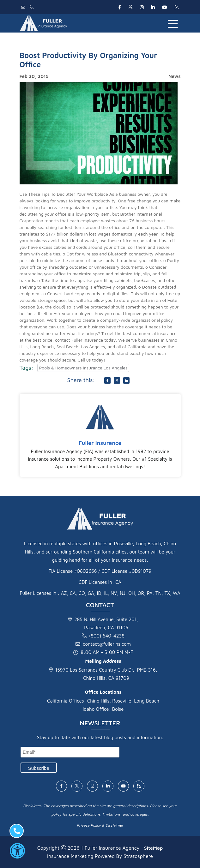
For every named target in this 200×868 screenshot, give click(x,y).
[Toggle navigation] (174, 23)
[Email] (70, 752)
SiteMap (153, 848)
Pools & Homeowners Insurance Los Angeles (83, 368)
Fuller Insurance (100, 443)
